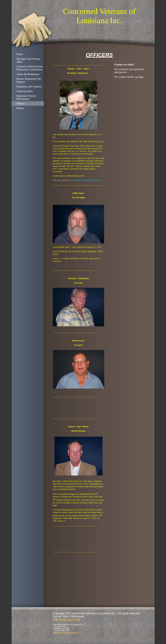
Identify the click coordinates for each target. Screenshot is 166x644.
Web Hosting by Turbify (67, 619)
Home (20, 54)
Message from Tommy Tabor (28, 60)
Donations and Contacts (29, 87)
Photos (20, 108)
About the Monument (28, 74)
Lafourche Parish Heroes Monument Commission (30, 68)
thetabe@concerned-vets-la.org (66, 632)
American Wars (25, 91)
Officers (21, 104)
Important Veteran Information (26, 97)
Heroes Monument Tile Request (29, 80)
